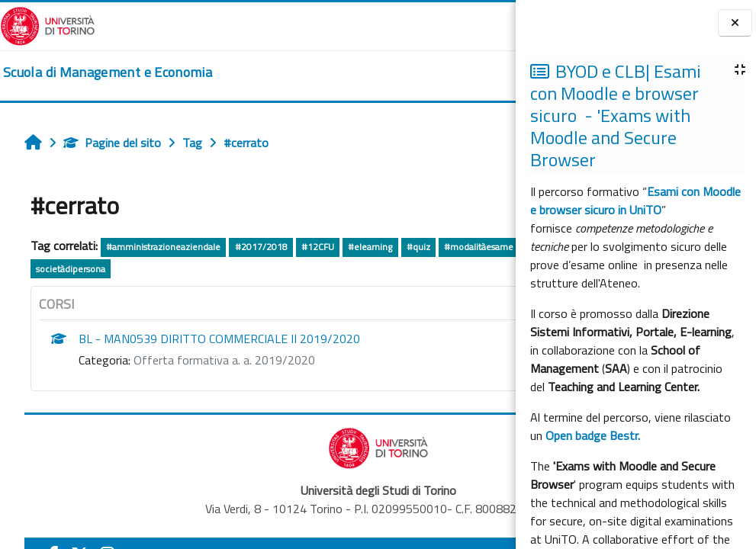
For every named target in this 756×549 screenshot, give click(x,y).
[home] (108, 72)
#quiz (418, 247)
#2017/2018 (261, 247)
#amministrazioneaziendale (163, 247)
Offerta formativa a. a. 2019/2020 (224, 360)
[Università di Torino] (48, 24)
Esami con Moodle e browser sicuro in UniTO (635, 201)
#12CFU (318, 247)
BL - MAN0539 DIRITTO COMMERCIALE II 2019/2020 (219, 339)
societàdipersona (71, 269)
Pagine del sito (112, 143)
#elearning (370, 247)
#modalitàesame (479, 247)
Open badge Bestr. (593, 435)
